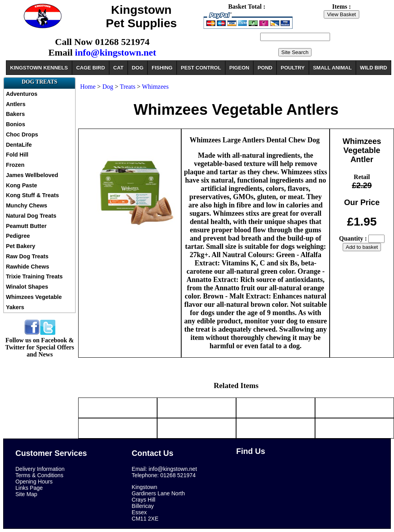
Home (88, 87)
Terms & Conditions (39, 475)
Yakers (15, 307)
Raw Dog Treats (27, 256)
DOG (138, 68)
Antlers (16, 104)
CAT (118, 68)
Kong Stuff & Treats (32, 195)
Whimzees (156, 87)
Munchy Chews (27, 205)
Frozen (15, 165)
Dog (108, 87)
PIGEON (239, 68)
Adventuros (22, 94)
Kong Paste (22, 185)
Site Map (26, 494)
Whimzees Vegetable (34, 297)
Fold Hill (17, 155)
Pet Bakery (21, 246)
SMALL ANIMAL (332, 68)
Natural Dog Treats (31, 216)
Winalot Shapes (27, 287)
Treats (127, 87)
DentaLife (19, 145)
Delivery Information (40, 469)
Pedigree (18, 236)
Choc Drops (22, 134)
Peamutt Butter (26, 226)
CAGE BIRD (91, 68)
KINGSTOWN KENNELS (39, 68)
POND (265, 68)
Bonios (16, 124)
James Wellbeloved (32, 175)
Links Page (29, 488)
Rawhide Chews (28, 267)
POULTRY (293, 68)
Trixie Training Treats (34, 276)
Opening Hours (34, 482)
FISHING (162, 68)
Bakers (15, 114)
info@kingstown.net (116, 52)
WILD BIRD (374, 68)
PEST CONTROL (201, 68)
